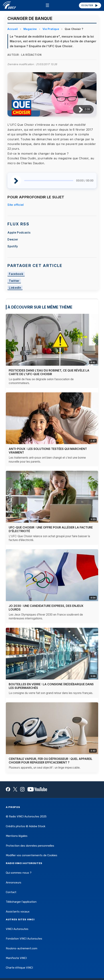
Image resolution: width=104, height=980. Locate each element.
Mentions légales (17, 836)
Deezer (13, 239)
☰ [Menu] (47, 5)
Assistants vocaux (18, 912)
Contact (11, 892)
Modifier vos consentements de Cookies (32, 855)
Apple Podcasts (19, 233)
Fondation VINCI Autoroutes (24, 939)
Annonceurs (14, 883)
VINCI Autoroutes (17, 929)
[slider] (49, 181)
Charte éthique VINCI (19, 968)
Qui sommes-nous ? (19, 873)
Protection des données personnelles (30, 846)
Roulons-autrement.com (22, 948)
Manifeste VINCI (16, 958)
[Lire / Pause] (78, 109)
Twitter (14, 281)
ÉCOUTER (90, 5)
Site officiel (16, 205)
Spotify (13, 246)
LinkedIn (15, 288)
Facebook (16, 274)
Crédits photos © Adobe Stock (26, 826)
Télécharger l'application (21, 902)
